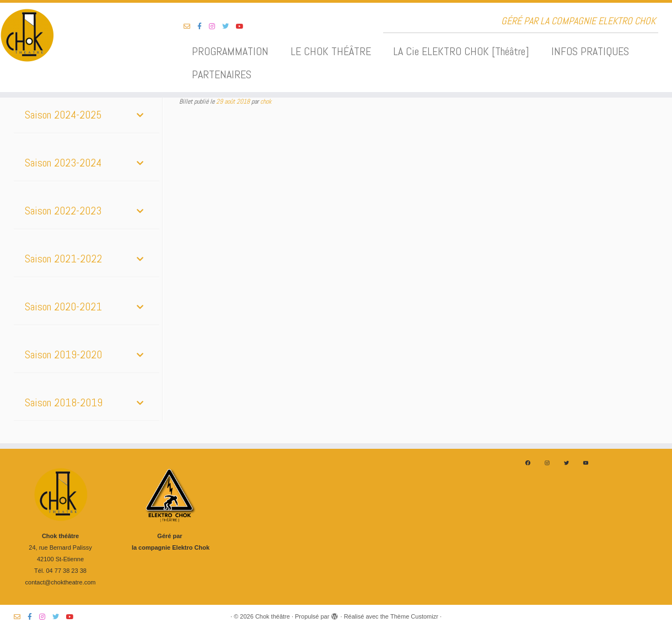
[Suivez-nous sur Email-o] (190, 26)
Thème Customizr (414, 616)
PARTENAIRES (222, 74)
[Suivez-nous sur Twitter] (229, 26)
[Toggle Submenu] (140, 115)
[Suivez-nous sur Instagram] (216, 26)
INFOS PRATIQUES (590, 51)
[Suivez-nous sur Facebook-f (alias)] (203, 26)
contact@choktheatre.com (61, 582)
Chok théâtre (273, 616)
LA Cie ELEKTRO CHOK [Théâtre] (461, 51)
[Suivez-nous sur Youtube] (243, 26)
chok (266, 101)
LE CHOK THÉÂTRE (331, 51)
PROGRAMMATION (230, 51)
